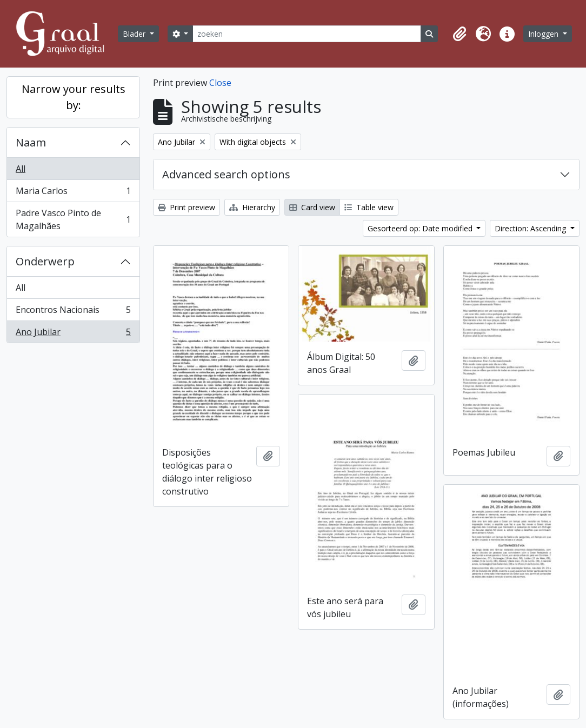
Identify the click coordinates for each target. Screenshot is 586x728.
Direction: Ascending (531, 228)
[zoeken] (307, 34)
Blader (135, 34)
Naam (31, 142)
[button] (460, 34)
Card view (312, 207)
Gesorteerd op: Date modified (421, 228)
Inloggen (544, 34)
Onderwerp (45, 261)
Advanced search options (226, 174)
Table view (369, 207)
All (21, 169)
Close (220, 83)
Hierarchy (252, 207)
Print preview (187, 207)
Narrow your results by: (74, 97)
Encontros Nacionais (73, 312)
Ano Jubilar (73, 334)
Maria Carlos (73, 193)
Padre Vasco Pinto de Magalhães (73, 219)
